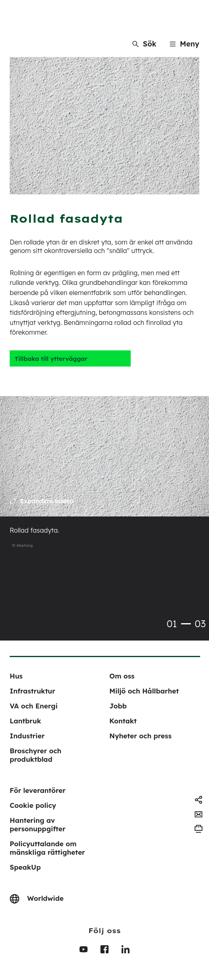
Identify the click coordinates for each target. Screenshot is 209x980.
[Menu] (184, 44)
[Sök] (144, 44)
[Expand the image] (42, 501)
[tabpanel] (104, 479)
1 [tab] (186, 624)
